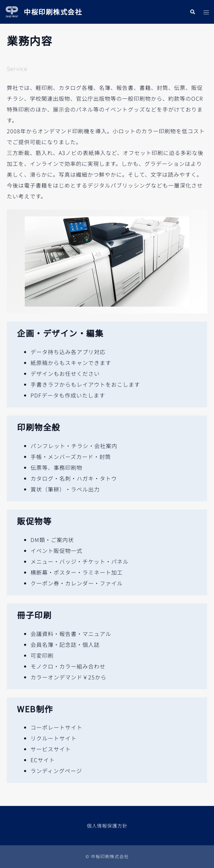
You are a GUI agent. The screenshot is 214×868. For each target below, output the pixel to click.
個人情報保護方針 (107, 826)
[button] (192, 12)
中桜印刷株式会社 (53, 12)
